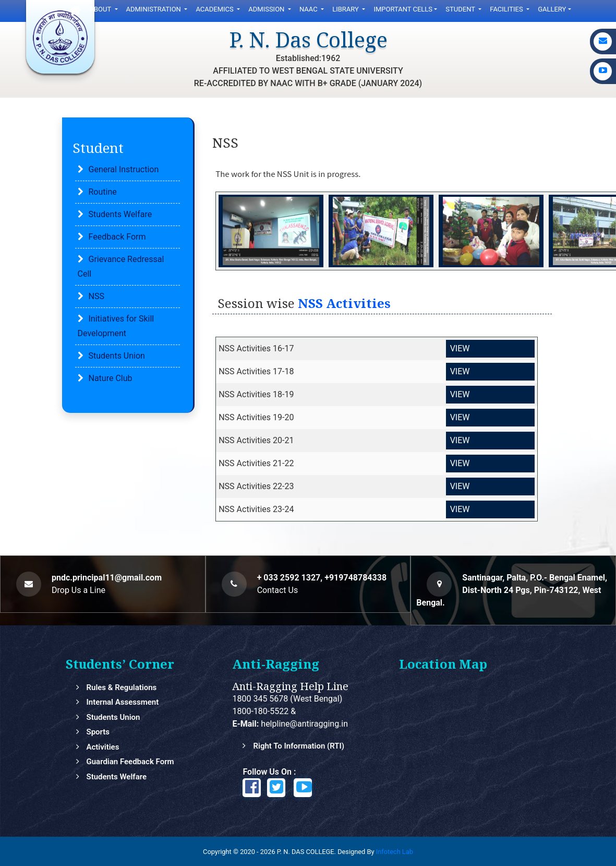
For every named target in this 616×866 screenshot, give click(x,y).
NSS (96, 296)
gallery (552, 9)
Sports (98, 732)
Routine (103, 192)
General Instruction (124, 169)
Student (461, 9)
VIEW (460, 348)
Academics (215, 9)
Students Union (117, 356)
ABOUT (101, 9)
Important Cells (403, 9)
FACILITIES (507, 9)
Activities (102, 747)
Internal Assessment (122, 702)
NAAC (309, 9)
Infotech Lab (395, 852)
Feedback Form (117, 237)
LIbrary (346, 9)
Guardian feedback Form (130, 762)
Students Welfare (120, 214)
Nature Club (111, 378)
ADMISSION (267, 9)
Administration (155, 9)
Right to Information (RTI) (299, 746)
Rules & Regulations (121, 687)
